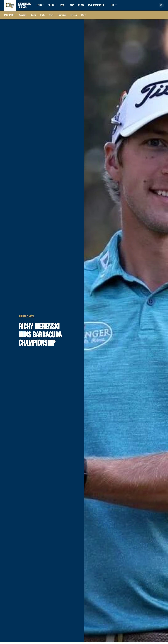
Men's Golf (9, 16)
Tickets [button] (52, 6)
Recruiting (62, 17)
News (51, 17)
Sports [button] (40, 6)
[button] (161, 6)
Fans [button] (64, 6)
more (83, 17)
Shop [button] (75, 6)
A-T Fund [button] (84, 6)
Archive (74, 17)
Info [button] (119, 6)
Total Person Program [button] (101, 6)
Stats (42, 17)
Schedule (23, 17)
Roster (33, 17)
